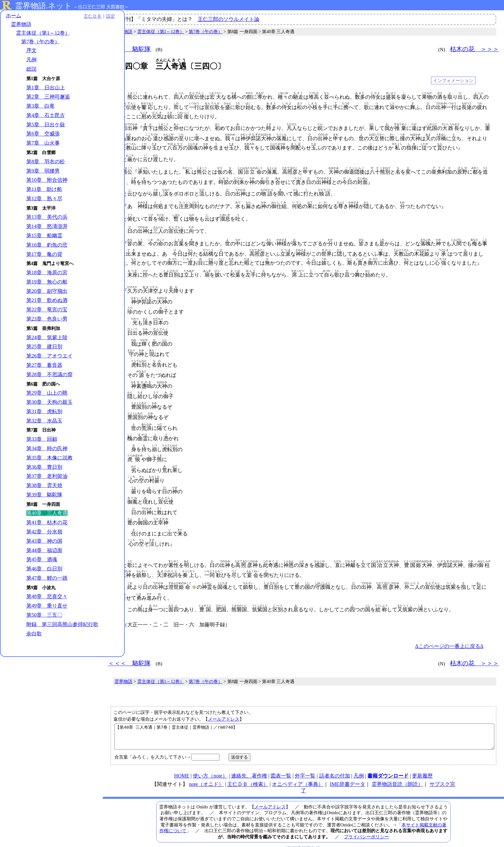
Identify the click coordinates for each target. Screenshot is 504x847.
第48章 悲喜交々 (47, 597)
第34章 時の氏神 (47, 449)
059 (117, 349)
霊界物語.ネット (44, 6)
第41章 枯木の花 (47, 523)
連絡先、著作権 (249, 767)
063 (117, 389)
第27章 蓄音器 (44, 366)
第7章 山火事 (43, 144)
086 (117, 575)
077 (117, 533)
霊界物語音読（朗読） (397, 775)
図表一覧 (281, 767)
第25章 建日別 (44, 347)
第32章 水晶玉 (44, 421)
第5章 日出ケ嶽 (46, 125)
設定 (89, 17)
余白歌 (34, 641)
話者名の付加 (335, 767)
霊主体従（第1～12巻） (43, 34)
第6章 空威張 (43, 134)
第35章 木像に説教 (50, 458)
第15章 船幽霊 (44, 236)
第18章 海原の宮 (47, 273)
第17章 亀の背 (44, 255)
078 (117, 553)
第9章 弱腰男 (43, 171)
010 (117, 128)
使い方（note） (210, 767)
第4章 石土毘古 (46, 116)
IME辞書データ (347, 775)
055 (117, 307)
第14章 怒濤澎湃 (47, 227)
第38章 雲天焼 (44, 486)
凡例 (32, 60)
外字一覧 (305, 767)
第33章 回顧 (42, 440)
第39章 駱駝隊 (44, 495)
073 (117, 492)
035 (117, 217)
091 (117, 597)
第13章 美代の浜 (47, 218)
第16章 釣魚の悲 (47, 246)
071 (117, 471)
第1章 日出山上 (46, 88)
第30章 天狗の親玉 (50, 403)
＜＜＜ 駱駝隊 (129, 49)
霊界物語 (21, 25)
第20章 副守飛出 (47, 291)
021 (117, 159)
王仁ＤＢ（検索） (248, 775)
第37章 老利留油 (47, 477)
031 (117, 205)
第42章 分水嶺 (44, 532)
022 (117, 171)
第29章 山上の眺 (47, 393)
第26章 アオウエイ (50, 356)
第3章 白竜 (40, 107)
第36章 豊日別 (44, 467)
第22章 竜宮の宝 (47, 310)
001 (117, 97)
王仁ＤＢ (71, 17)
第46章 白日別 (44, 569)
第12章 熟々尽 (44, 199)
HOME (182, 767)
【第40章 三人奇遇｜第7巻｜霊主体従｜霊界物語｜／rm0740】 (304, 725)
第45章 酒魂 (42, 560)
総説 (32, 70)
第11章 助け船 (44, 190)
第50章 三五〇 (44, 616)
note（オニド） (206, 775)
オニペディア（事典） (298, 775)
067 (117, 430)
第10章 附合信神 (47, 181)
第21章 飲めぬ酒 (47, 301)
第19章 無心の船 (47, 282)
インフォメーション (453, 80)
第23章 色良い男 (47, 319)
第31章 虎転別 (44, 412)
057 (117, 328)
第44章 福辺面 (44, 551)
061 (117, 369)
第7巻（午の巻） (40, 42)
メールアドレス (224, 706)
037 (117, 229)
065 (117, 410)
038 (117, 241)
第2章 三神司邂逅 (48, 97)
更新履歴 (422, 767)
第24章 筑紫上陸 (47, 338)
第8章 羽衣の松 (46, 162)
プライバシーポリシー (366, 828)
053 (117, 287)
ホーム (14, 16)
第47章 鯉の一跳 (47, 579)
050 (117, 272)
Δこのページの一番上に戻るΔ (449, 633)
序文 (32, 51)
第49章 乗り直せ (47, 606)
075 (117, 512)
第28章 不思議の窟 (50, 375)
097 (117, 612)
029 (117, 193)
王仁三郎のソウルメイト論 (229, 19)
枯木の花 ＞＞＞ (474, 49)
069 (117, 451)
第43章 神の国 (44, 542)
